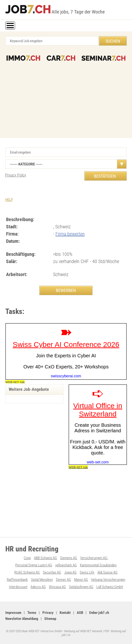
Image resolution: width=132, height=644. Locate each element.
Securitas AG (52, 572)
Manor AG (81, 580)
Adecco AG (38, 587)
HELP (9, 200)
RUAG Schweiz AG (27, 572)
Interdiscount (18, 587)
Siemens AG (69, 558)
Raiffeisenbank (17, 580)
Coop (27, 558)
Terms (32, 613)
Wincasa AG (57, 587)
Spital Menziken (42, 580)
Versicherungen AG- (94, 558)
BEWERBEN (66, 290)
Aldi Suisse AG (107, 572)
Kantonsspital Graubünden (98, 565)
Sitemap (50, 619)
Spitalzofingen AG (81, 587)
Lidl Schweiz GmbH (110, 587)
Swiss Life (87, 572)
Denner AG (63, 580)
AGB (80, 613)
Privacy (48, 613)
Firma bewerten (70, 234)
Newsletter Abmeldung (22, 619)
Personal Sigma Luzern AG (34, 565)
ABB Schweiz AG (45, 558)
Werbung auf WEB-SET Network (83, 631)
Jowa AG (70, 572)
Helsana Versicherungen (108, 580)
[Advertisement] (66, 97)
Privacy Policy (16, 175)
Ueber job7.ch (99, 613)
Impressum (13, 613)
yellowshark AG (66, 565)
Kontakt (65, 613)
